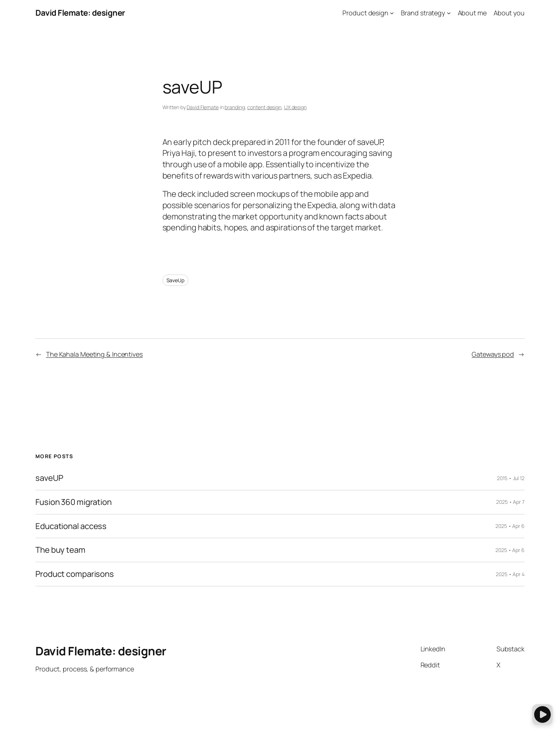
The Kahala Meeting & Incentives (94, 354)
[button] (542, 714)
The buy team (60, 550)
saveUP (49, 478)
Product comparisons (75, 574)
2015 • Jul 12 (511, 478)
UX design (295, 107)
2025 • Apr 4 (510, 574)
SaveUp (175, 280)
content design (264, 107)
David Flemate (203, 107)
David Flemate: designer (80, 13)
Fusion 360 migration (74, 502)
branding (235, 107)
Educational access (71, 526)
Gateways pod (493, 354)
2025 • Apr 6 (510, 526)
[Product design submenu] (392, 13)
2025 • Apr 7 (510, 502)
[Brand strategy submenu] (449, 13)
